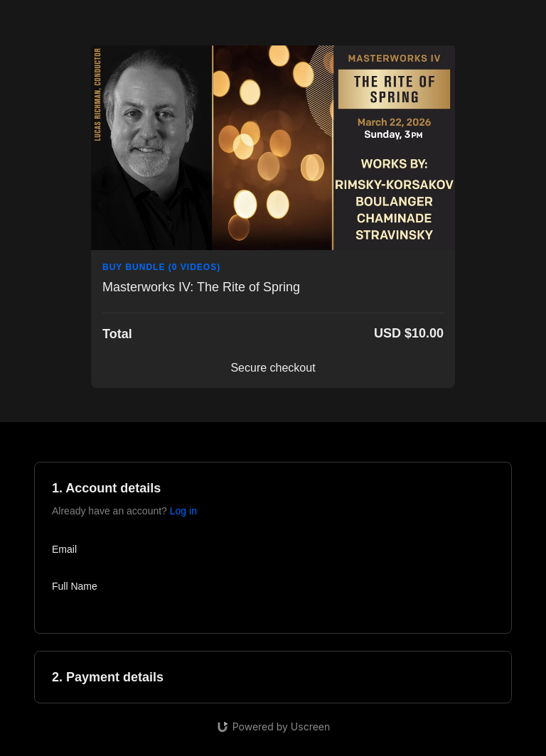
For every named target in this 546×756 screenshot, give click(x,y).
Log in (183, 511)
